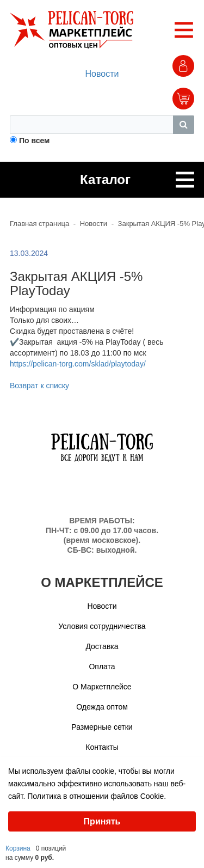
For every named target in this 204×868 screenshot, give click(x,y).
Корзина (18, 848)
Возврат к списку (39, 386)
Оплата (102, 667)
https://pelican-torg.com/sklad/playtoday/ (78, 364)
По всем (35, 140)
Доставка (102, 646)
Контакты (102, 747)
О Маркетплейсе (102, 687)
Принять (102, 821)
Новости (102, 74)
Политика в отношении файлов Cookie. (97, 796)
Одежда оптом (102, 707)
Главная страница (39, 224)
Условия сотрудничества (102, 626)
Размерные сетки (102, 727)
